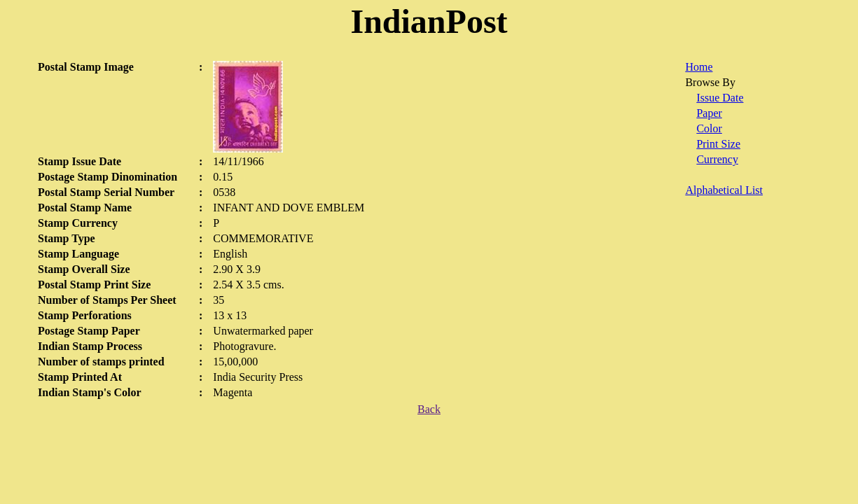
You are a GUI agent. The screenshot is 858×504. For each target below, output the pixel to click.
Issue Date (720, 98)
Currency (717, 159)
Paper (709, 113)
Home (699, 67)
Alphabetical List (724, 190)
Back (429, 409)
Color (709, 128)
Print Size (718, 144)
